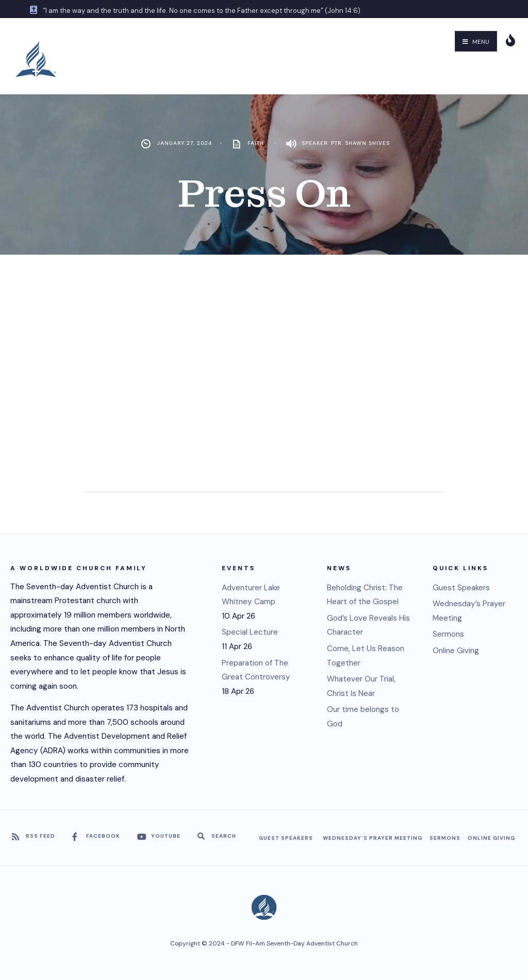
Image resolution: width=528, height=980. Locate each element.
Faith (256, 143)
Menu (476, 42)
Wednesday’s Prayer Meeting (373, 838)
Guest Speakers (461, 588)
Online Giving (456, 651)
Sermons (448, 634)
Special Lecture (250, 632)
